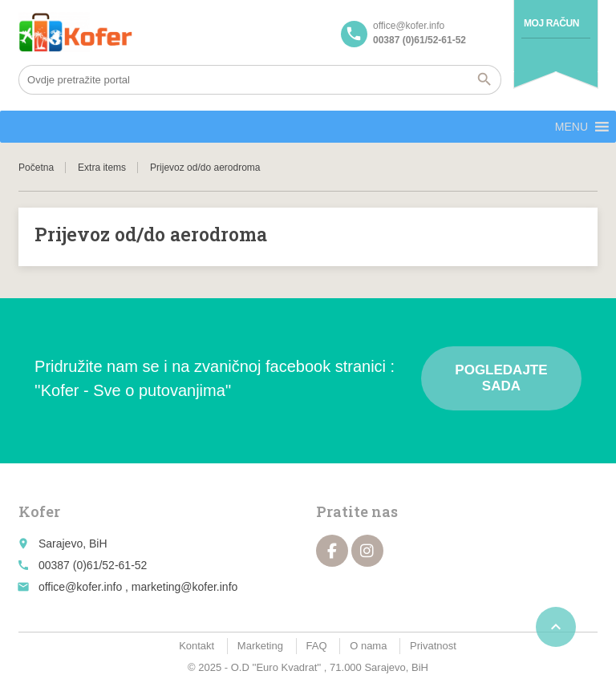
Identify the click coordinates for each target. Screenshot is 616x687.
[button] (571, 127)
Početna (36, 168)
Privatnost (433, 646)
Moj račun (551, 23)
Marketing (260, 646)
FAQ (317, 646)
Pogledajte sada (501, 378)
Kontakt (197, 646)
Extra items (102, 168)
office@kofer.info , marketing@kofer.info (138, 587)
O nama (368, 646)
